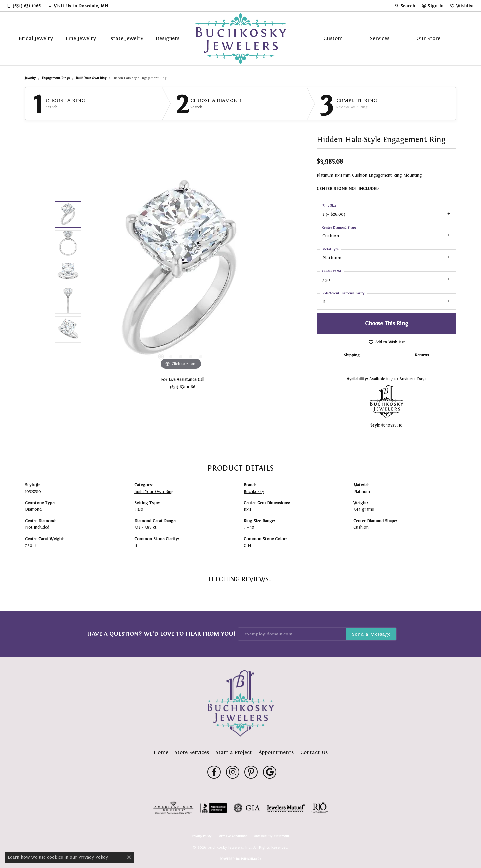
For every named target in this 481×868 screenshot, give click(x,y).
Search (52, 107)
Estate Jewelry (126, 38)
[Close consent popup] (129, 857)
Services (380, 38)
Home (161, 752)
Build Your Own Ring (91, 78)
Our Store (428, 38)
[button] (405, 6)
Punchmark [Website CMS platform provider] (251, 859)
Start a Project (234, 752)
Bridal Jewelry (36, 38)
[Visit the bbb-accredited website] (214, 808)
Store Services (192, 752)
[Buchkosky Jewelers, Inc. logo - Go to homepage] (241, 38)
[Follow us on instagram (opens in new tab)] (233, 772)
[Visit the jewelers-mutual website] (286, 808)
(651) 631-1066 (183, 387)
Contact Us (314, 752)
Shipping (352, 355)
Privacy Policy (202, 836)
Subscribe (371, 634)
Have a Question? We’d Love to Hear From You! (161, 634)
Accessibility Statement (272, 836)
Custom (333, 38)
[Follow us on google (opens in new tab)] (270, 772)
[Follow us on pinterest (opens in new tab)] (251, 772)
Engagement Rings (56, 78)
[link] (24, 6)
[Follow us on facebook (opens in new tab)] (214, 772)
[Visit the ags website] (173, 808)
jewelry (30, 78)
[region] (181, 272)
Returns (422, 355)
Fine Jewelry (81, 38)
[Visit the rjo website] (320, 808)
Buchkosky (254, 492)
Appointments (276, 752)
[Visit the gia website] (247, 808)
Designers (168, 38)
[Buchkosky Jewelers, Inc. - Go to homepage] (240, 703)
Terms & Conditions (233, 836)
